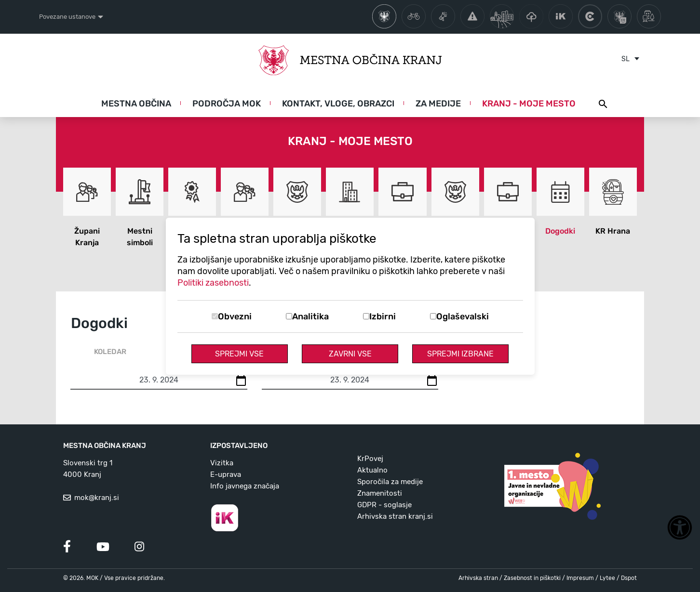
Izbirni (383, 316)
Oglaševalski (463, 316)
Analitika (310, 316)
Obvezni (235, 316)
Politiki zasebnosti (213, 283)
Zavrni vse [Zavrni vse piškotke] (350, 354)
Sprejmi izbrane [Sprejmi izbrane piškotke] (460, 354)
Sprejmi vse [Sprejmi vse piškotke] (239, 354)
